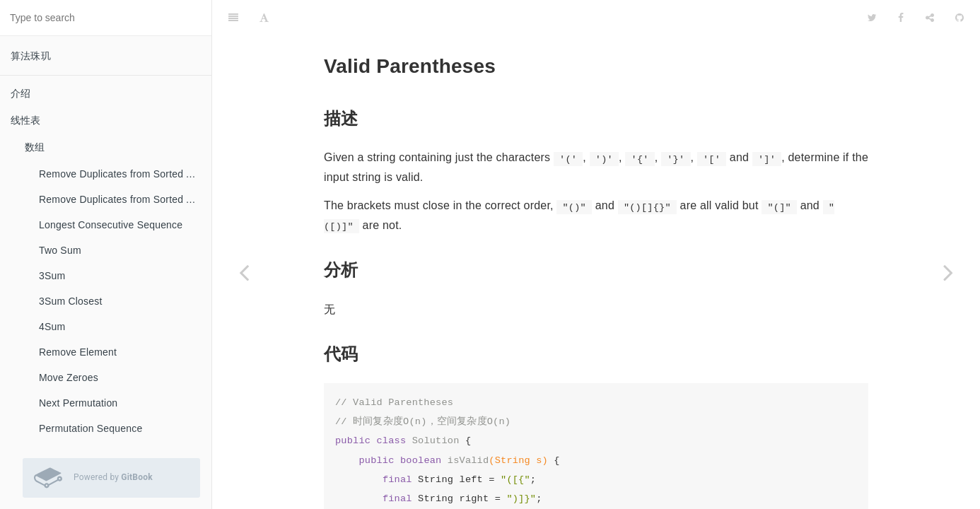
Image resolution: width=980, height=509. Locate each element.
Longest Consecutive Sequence (111, 225)
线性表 (26, 120)
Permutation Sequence (91, 428)
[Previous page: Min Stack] (244, 272)
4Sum (52, 327)
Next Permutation (78, 403)
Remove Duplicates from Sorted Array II (125, 199)
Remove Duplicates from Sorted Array (124, 174)
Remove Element (78, 352)
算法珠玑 (31, 56)
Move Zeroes (69, 378)
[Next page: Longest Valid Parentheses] (948, 272)
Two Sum (60, 250)
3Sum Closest (71, 301)
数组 (35, 147)
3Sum (52, 276)
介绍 (21, 93)
